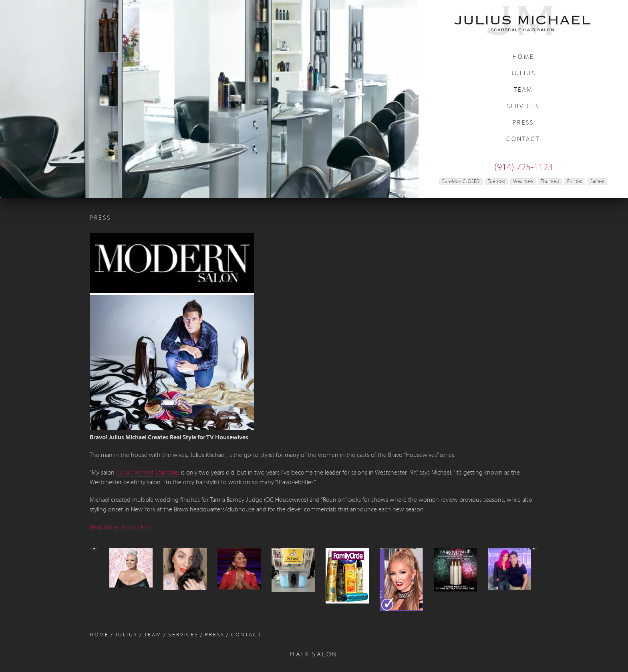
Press (523, 123)
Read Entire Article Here (120, 527)
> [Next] (533, 571)
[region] (209, 99)
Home (523, 57)
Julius (523, 74)
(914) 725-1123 (523, 168)
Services (523, 107)
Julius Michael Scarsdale (148, 473)
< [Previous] (95, 571)
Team (523, 90)
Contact (523, 139)
